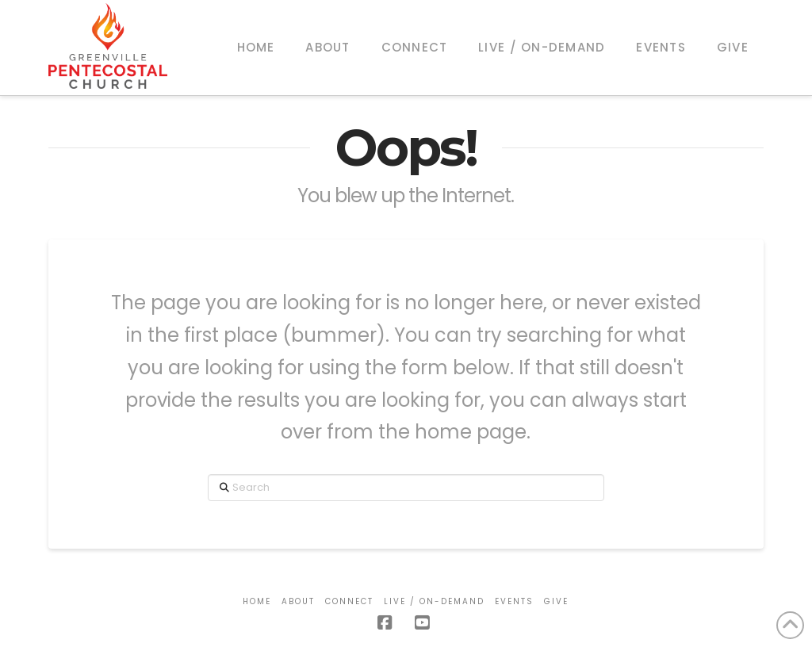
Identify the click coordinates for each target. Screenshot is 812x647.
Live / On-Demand (434, 601)
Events (514, 601)
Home (257, 601)
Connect (349, 601)
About (298, 601)
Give (556, 601)
